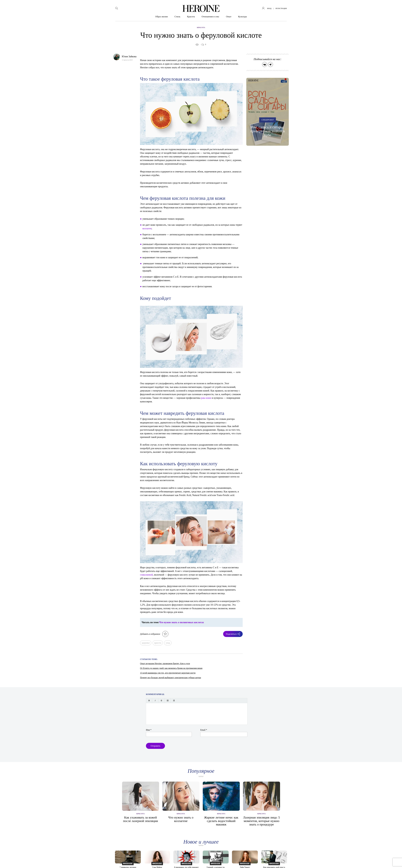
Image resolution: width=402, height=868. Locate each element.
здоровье (146, 643)
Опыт (229, 17)
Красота (191, 17)
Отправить (156, 746)
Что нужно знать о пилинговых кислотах (182, 622)
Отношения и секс (210, 17)
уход (168, 643)
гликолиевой (146, 575)
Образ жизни (161, 17)
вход (269, 8)
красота (158, 643)
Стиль (177, 17)
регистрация (281, 8)
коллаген (147, 228)
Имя (149, 730)
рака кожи (206, 398)
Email (204, 730)
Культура (242, 17)
